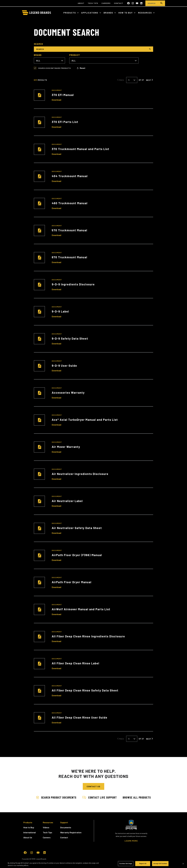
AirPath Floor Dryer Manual (72, 582)
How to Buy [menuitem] (29, 827)
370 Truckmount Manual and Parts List (81, 149)
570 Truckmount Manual (70, 230)
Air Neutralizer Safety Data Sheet (77, 528)
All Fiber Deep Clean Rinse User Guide (80, 717)
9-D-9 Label (60, 311)
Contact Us (93, 786)
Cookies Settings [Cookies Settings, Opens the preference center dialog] (126, 863)
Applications (90, 13)
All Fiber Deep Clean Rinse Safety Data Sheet (85, 690)
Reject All (143, 863)
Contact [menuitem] (119, 3)
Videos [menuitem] (46, 827)
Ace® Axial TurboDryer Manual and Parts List (85, 420)
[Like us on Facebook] (128, 3)
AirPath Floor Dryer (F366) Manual (77, 555)
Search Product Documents (56, 797)
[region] (93, 864)
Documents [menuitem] (66, 827)
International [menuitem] (30, 832)
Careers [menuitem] (106, 3)
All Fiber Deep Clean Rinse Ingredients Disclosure (88, 636)
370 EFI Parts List (65, 122)
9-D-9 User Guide (64, 366)
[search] (161, 3)
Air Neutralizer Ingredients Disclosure (80, 474)
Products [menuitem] (28, 822)
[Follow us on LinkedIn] (141, 3)
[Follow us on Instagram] (133, 3)
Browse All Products (137, 797)
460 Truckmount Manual (70, 203)
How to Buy (126, 13)
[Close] (183, 864)
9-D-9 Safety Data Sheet (70, 338)
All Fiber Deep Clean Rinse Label (76, 663)
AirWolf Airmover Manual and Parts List (81, 609)
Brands (109, 13)
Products (70, 13)
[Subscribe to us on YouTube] (137, 3)
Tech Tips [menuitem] (93, 3)
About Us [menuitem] (28, 837)
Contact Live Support (100, 797)
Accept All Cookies (160, 863)
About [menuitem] (81, 3)
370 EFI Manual (63, 95)
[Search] (152, 3)
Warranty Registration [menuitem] (71, 832)
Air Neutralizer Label (67, 501)
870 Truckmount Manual (70, 257)
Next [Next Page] (149, 80)
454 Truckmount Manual (70, 176)
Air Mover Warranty (66, 447)
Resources (145, 13)
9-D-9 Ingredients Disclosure (73, 284)
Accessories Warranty (68, 393)
